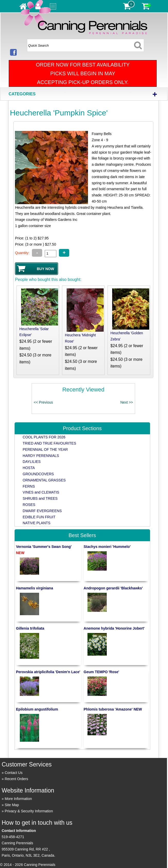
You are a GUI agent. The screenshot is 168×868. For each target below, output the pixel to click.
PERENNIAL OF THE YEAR (45, 449)
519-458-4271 (13, 837)
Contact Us (14, 773)
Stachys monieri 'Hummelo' (107, 547)
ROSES (29, 505)
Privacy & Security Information (29, 811)
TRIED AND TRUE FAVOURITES (49, 443)
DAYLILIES (32, 462)
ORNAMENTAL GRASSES (44, 480)
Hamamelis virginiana (34, 588)
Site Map (12, 805)
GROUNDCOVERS (38, 474)
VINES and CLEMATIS (41, 492)
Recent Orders (16, 779)
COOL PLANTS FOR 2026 (44, 437)
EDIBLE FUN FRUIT (39, 517)
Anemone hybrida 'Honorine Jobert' (114, 628)
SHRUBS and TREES (40, 498)
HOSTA (29, 468)
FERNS (29, 486)
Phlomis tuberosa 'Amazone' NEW (113, 709)
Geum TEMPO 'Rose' (101, 672)
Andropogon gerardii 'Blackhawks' (113, 588)
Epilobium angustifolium (37, 709)
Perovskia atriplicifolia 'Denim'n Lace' (48, 672)
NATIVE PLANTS (37, 523)
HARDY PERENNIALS (41, 456)
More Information (18, 799)
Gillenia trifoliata (30, 628)
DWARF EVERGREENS (42, 511)
